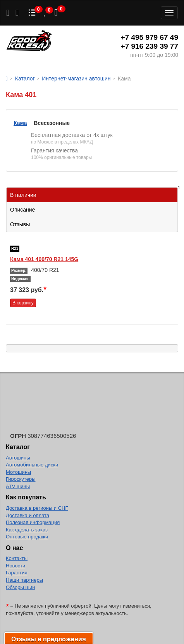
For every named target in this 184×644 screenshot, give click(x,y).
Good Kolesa (29, 42)
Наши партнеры (24, 580)
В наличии (94, 193)
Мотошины (18, 472)
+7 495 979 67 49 (150, 37)
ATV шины (18, 486)
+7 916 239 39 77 (150, 46)
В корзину (23, 303)
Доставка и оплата (28, 515)
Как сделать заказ (27, 530)
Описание (22, 210)
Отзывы (20, 224)
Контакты (17, 558)
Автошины (18, 458)
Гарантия (16, 573)
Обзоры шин (20, 587)
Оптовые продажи (27, 537)
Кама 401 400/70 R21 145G (44, 259)
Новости (15, 566)
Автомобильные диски (32, 465)
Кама (20, 123)
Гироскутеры (21, 479)
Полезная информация (33, 522)
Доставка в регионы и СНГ (37, 508)
